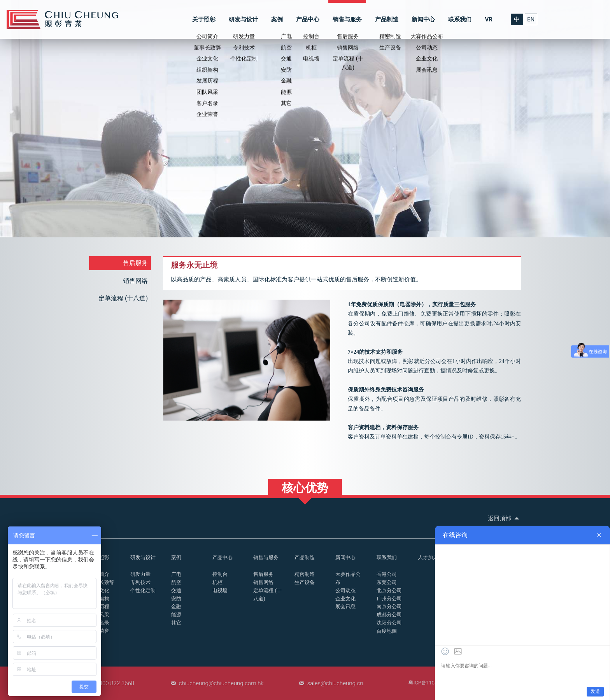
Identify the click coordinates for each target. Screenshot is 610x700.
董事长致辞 (102, 582)
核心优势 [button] (305, 488)
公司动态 (345, 590)
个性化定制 (143, 590)
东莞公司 (387, 582)
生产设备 (305, 582)
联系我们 (460, 19)
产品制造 (387, 19)
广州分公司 (389, 599)
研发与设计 (243, 19)
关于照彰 (204, 19)
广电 (176, 574)
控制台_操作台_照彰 (62, 19)
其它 (176, 623)
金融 (176, 606)
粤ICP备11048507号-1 (433, 683)
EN (531, 19)
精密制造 (305, 574)
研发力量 (140, 574)
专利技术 (140, 582)
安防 (176, 599)
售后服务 (135, 263)
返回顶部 (504, 518)
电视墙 (220, 590)
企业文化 (345, 599)
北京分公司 (389, 590)
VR (488, 19)
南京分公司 (389, 606)
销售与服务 (347, 19)
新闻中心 (423, 19)
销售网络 (135, 281)
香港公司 (387, 574)
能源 (176, 615)
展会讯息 (345, 606)
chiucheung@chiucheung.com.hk (221, 683)
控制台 (220, 574)
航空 (176, 582)
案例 (277, 19)
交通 (176, 590)
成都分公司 (389, 615)
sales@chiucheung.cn (335, 683)
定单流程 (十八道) (123, 298)
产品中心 (308, 19)
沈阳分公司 (389, 623)
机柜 (217, 582)
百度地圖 (387, 631)
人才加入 (428, 557)
